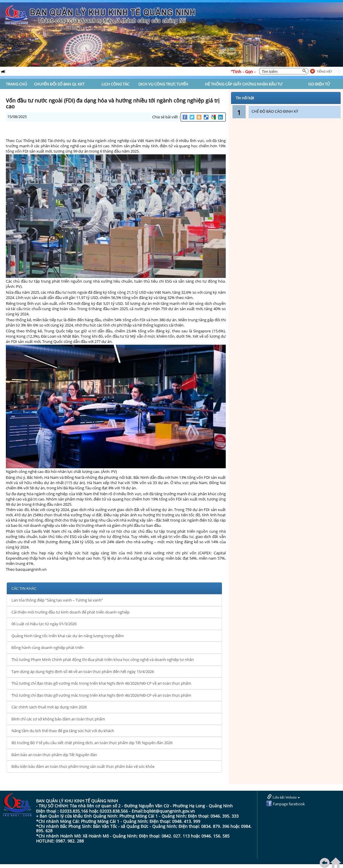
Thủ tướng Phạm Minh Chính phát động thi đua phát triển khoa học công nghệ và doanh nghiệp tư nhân (103, 659)
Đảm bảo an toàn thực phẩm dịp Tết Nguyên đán (54, 755)
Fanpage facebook (286, 804)
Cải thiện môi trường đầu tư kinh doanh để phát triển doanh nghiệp (71, 612)
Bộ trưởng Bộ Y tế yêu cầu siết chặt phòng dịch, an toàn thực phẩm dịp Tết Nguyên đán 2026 (92, 743)
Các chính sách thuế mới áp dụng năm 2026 (49, 707)
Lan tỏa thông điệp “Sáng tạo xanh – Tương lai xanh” (57, 600)
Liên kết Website (283, 797)
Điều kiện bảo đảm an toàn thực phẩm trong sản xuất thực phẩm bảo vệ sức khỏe (83, 766)
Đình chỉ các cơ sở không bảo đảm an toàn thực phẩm (58, 719)
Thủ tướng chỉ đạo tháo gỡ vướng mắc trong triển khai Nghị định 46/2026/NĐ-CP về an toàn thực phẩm (101, 683)
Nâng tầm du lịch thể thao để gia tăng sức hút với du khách (63, 731)
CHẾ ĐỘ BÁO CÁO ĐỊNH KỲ (275, 111)
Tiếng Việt (325, 71)
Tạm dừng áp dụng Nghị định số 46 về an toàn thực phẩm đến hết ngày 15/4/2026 (83, 671)
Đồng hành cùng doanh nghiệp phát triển (47, 647)
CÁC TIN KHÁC (24, 588)
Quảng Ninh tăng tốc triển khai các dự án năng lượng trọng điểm (68, 636)
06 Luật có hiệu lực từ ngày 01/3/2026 (44, 624)
